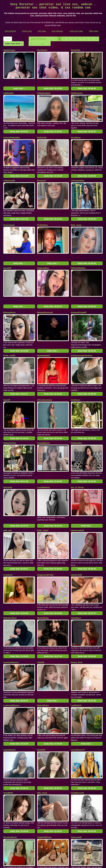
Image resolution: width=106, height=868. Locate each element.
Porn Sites (42, 31)
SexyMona (76, 131)
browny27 (42, 170)
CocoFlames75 (78, 694)
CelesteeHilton (78, 170)
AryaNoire (8, 533)
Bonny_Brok (77, 614)
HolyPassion (77, 90)
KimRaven (76, 372)
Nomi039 (41, 694)
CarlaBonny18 (77, 734)
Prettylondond (44, 90)
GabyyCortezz (10, 412)
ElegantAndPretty (45, 533)
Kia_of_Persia (77, 453)
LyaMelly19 (76, 653)
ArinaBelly (8, 734)
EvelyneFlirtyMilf (79, 292)
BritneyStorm (9, 292)
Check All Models (38, 39)
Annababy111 (43, 412)
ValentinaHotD (77, 492)
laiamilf (7, 372)
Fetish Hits (63, 864)
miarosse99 (76, 775)
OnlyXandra (76, 412)
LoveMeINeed (43, 453)
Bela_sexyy (76, 211)
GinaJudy (8, 453)
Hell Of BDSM (10, 31)
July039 (41, 614)
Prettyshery (42, 211)
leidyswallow (43, 251)
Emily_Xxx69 (9, 331)
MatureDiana (43, 653)
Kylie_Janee (43, 492)
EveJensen (42, 50)
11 (31, 44)
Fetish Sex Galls (76, 31)
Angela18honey (44, 775)
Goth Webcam (57, 31)
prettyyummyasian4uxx (82, 331)
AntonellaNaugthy (12, 131)
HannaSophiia (44, 331)
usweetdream (9, 694)
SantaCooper (9, 50)
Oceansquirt (9, 211)
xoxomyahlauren (11, 614)
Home (8, 39)
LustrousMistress (11, 653)
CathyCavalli (9, 170)
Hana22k (7, 251)
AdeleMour (76, 573)
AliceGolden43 (10, 775)
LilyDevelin (8, 90)
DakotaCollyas (10, 573)
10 (96, 39)
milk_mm (8, 492)
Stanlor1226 (76, 533)
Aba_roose (42, 734)
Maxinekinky (43, 573)
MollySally (42, 131)
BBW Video (94, 31)
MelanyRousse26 (45, 292)
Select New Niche (14, 44)
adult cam (61, 839)
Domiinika (76, 50)
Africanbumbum (45, 372)
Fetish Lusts (27, 31)
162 (43, 44)
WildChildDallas (78, 251)
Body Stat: (19, 85)
